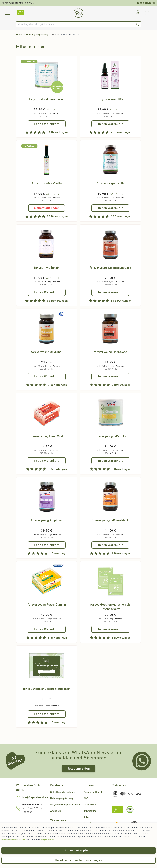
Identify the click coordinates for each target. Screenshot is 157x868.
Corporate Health (93, 792)
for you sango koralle (110, 183)
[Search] (137, 24)
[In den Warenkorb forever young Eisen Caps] (110, 377)
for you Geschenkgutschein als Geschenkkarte (110, 607)
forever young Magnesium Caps (110, 268)
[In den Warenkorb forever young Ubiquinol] (47, 377)
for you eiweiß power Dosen (65, 805)
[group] (47, 132)
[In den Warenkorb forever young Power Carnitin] (47, 629)
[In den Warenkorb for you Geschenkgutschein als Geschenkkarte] (110, 629)
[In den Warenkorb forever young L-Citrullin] (110, 461)
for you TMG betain (47, 268)
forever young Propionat (47, 520)
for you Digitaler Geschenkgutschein (47, 689)
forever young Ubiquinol (47, 352)
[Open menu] (8, 13)
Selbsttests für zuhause (63, 792)
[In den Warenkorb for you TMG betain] (47, 292)
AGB (86, 798)
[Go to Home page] (78, 13)
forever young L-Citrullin (110, 436)
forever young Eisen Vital (47, 436)
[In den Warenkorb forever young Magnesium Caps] (110, 292)
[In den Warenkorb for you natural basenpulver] (47, 124)
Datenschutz (90, 805)
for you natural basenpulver (47, 99)
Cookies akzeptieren (78, 850)
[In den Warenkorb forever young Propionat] (47, 545)
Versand (56, 114)
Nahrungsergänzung (37, 34)
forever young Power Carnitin (47, 604)
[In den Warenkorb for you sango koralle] (110, 208)
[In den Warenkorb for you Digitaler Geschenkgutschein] (47, 714)
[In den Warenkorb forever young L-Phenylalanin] (110, 545)
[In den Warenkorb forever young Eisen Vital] (47, 461)
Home (19, 34)
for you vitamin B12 (110, 99)
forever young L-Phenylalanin (110, 520)
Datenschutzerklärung (14, 840)
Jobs (86, 817)
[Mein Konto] (138, 13)
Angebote (56, 811)
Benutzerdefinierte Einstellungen (78, 860)
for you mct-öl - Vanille (47, 183)
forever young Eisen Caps (110, 352)
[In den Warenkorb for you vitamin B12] (110, 124)
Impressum (47, 840)
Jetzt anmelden (79, 768)
